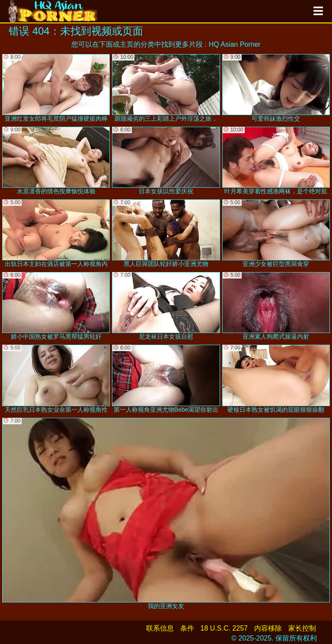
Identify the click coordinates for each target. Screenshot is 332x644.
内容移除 (268, 628)
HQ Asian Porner (235, 44)
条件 (187, 628)
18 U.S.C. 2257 (224, 628)
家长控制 (302, 628)
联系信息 (160, 628)
